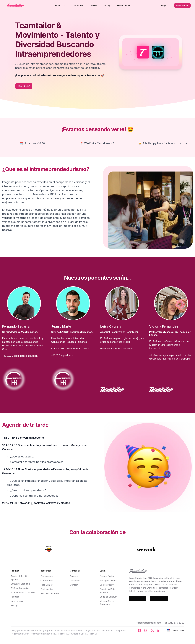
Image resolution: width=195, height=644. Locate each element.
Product (60, 5)
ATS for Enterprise (20, 588)
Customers (75, 580)
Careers (74, 576)
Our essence (47, 576)
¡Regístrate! (24, 86)
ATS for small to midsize (23, 592)
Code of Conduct (108, 597)
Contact (74, 585)
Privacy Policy (107, 576)
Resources (123, 5)
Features (15, 597)
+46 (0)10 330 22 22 (174, 623)
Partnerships (47, 589)
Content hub (47, 580)
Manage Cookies (108, 580)
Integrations (17, 601)
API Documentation (50, 593)
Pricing (14, 605)
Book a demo (182, 5)
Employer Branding (20, 584)
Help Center (46, 585)
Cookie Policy (107, 585)
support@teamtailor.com (149, 623)
